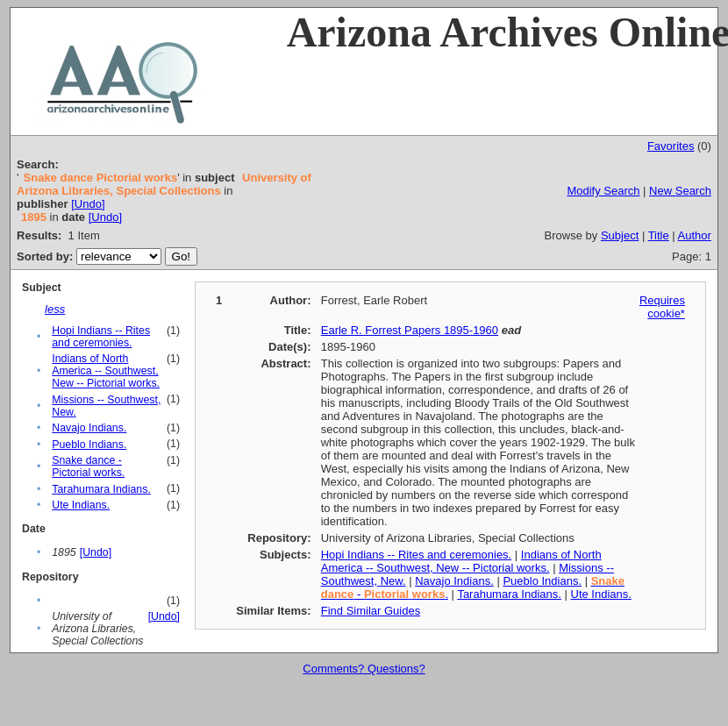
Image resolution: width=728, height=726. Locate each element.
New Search (680, 191)
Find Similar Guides (371, 611)
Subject (620, 235)
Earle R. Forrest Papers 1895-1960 (410, 330)
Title (659, 235)
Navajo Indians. (89, 428)
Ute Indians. (81, 505)
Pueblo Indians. (89, 445)
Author (695, 235)
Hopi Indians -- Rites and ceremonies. (101, 337)
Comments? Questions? (364, 669)
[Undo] (88, 204)
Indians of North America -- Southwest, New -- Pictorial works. (106, 371)
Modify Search (603, 191)
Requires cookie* (662, 307)
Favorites (671, 146)
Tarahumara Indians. (101, 489)
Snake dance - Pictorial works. (88, 466)
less (55, 309)
